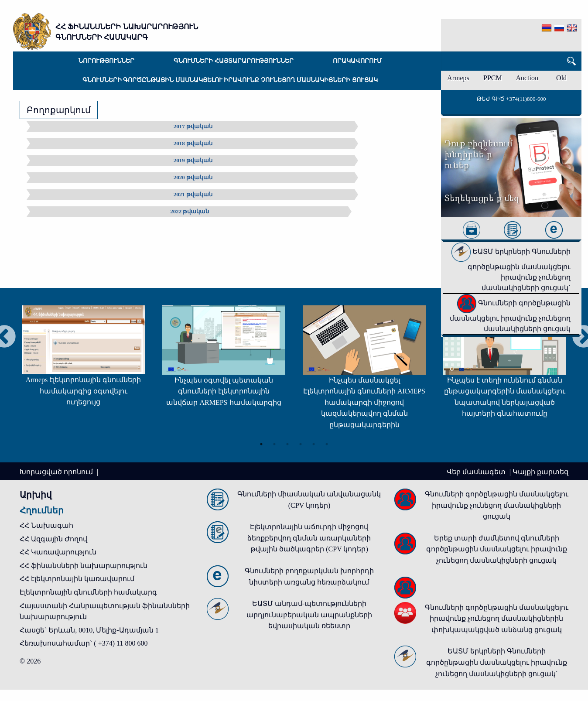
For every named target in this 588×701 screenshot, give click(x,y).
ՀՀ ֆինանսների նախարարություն (84, 566)
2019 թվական (193, 160)
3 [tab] (287, 444)
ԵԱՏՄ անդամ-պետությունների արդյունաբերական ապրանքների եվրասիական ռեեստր (309, 615)
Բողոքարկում (59, 110)
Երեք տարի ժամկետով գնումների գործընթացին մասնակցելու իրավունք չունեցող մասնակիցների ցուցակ (497, 549)
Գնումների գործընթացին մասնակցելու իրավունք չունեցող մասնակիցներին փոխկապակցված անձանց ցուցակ (497, 619)
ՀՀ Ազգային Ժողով (53, 539)
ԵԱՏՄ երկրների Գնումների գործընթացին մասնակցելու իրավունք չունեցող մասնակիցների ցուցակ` (511, 270)
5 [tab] (314, 444)
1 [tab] (261, 444)
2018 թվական (193, 143)
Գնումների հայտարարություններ (234, 61)
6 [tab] (327, 444)
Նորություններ (106, 61)
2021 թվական (193, 194)
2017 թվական (193, 126)
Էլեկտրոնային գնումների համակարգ (88, 592)
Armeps (458, 78)
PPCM (493, 78)
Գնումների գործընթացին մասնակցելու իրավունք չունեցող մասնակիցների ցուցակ (230, 80)
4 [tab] (301, 444)
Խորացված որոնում (57, 472)
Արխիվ (36, 495)
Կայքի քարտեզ (540, 472)
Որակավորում (357, 61)
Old (561, 78)
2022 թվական (190, 211)
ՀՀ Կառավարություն (58, 552)
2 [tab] (274, 444)
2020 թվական (193, 177)
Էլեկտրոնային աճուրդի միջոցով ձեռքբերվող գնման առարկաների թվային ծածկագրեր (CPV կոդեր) (309, 538)
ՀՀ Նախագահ (46, 525)
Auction (527, 78)
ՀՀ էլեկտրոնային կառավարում (77, 579)
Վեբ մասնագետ (477, 472)
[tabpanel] (83, 360)
